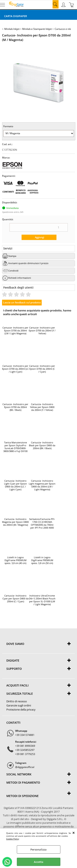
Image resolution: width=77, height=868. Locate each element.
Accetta (39, 862)
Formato (8, 126)
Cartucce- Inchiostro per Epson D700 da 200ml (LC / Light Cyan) (15, 369)
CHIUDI (74, 833)
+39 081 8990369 (25, 746)
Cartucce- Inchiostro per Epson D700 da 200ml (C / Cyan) (42, 369)
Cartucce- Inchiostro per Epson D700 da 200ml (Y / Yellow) (42, 331)
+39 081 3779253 (25, 754)
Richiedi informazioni (20, 278)
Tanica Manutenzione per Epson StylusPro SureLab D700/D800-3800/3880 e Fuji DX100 (15, 447)
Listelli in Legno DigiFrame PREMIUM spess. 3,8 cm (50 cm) (42, 560)
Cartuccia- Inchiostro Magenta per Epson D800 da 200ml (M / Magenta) (15, 522)
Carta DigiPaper (16, 16)
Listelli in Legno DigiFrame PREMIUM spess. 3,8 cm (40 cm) (16, 560)
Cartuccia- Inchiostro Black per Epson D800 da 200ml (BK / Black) (42, 445)
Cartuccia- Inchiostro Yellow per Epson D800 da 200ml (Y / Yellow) (42, 407)
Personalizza (38, 849)
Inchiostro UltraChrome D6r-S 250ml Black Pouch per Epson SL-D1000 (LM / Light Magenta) (42, 600)
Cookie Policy (13, 839)
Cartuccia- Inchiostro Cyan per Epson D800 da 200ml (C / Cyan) (16, 599)
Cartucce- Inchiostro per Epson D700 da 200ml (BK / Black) (15, 407)
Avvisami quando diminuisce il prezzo (28, 263)
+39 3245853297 (25, 750)
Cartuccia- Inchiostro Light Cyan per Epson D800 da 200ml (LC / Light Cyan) (16, 485)
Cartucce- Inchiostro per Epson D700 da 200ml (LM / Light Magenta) (15, 331)
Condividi (13, 271)
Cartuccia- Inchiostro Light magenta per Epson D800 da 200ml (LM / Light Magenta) (42, 485)
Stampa (12, 256)
